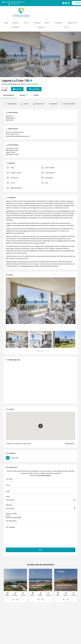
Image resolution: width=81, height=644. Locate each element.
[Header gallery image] (20, 54)
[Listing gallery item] (17, 339)
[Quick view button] (13, 600)
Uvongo (70, 201)
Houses (16, 23)
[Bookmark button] (17, 600)
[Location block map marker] (40, 426)
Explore (59, 23)
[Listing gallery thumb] (41, 301)
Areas (48, 23)
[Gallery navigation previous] (39, 351)
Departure (9, 505)
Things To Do (72, 23)
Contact (41, 27)
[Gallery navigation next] (42, 351)
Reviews (24, 95)
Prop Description (8, 95)
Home (6, 23)
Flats (27, 23)
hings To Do (26, 266)
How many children (13, 518)
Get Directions (69, 444)
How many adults (11, 513)
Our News (15, 27)
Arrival (8, 496)
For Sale (37, 23)
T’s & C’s (66, 27)
